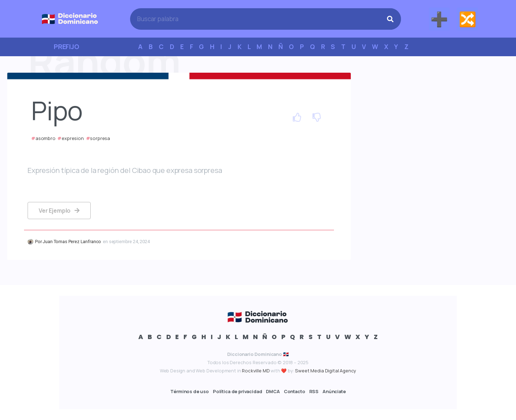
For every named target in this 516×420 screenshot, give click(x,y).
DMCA (273, 391)
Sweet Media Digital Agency (326, 371)
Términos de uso (190, 391)
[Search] (390, 19)
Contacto (295, 391)
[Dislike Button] (317, 118)
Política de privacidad (237, 391)
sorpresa (100, 138)
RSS (314, 391)
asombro (46, 138)
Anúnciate (334, 391)
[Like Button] (297, 118)
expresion (73, 138)
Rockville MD (256, 371)
